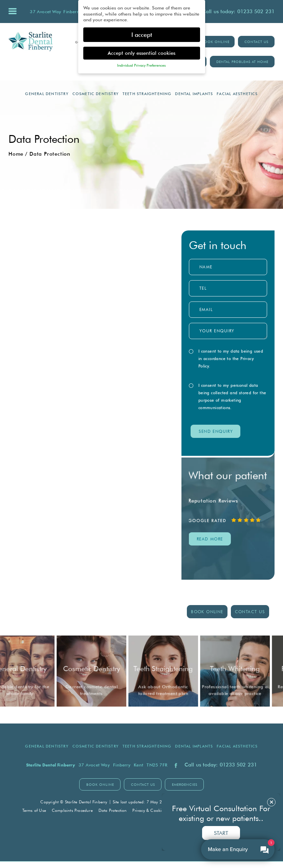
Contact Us (256, 42)
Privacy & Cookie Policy (154, 810)
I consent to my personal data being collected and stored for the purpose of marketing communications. (230, 396)
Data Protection (113, 810)
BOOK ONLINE (216, 42)
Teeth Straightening (147, 94)
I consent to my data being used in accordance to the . (228, 359)
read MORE (211, 539)
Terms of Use (34, 810)
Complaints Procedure (72, 810)
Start (221, 833)
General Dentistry (47, 94)
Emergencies (185, 785)
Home (16, 154)
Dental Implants (194, 94)
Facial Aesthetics (237, 94)
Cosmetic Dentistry (96, 94)
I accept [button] (142, 35)
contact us (250, 612)
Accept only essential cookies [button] (141, 53)
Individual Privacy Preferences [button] (141, 65)
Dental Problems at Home (242, 62)
